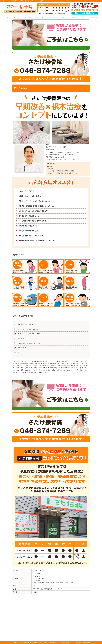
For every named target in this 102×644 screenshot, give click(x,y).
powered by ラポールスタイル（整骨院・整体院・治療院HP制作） (76, 643)
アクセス (83, 17)
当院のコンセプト (40, 17)
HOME (7, 17)
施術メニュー (16, 17)
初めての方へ (28, 17)
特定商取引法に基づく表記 (56, 643)
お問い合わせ (93, 17)
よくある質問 (73, 17)
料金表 (64, 17)
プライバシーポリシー (44, 643)
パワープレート (54, 17)
